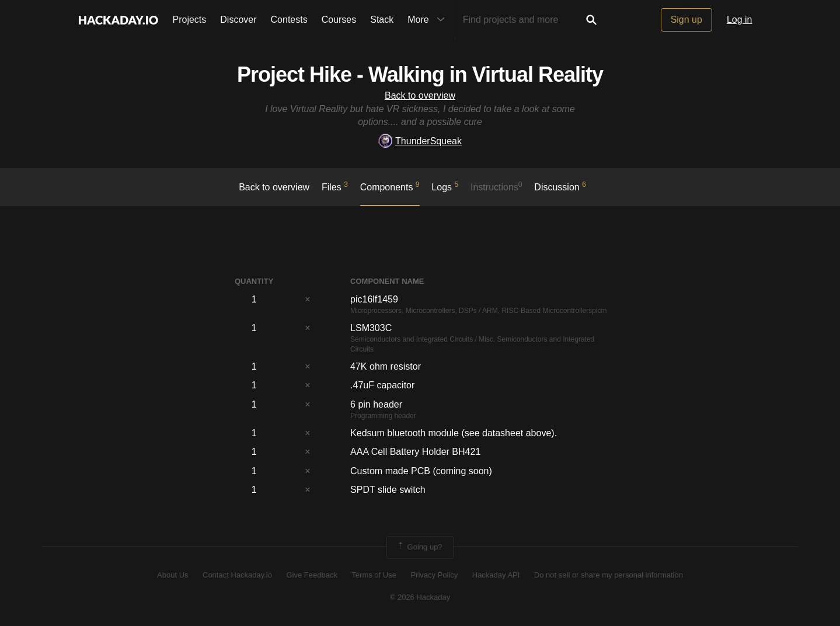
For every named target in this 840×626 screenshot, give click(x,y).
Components (390, 186)
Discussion (560, 186)
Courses (339, 20)
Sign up (686, 20)
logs (445, 186)
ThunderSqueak (420, 141)
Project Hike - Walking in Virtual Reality (420, 74)
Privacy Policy (434, 575)
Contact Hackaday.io (237, 575)
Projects (190, 20)
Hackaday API (496, 575)
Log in (740, 20)
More (428, 20)
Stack (382, 20)
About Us (172, 575)
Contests (289, 20)
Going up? (419, 547)
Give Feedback (311, 575)
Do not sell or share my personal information (609, 575)
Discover (238, 20)
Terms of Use (374, 575)
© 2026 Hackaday (420, 597)
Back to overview (420, 95)
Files (335, 186)
